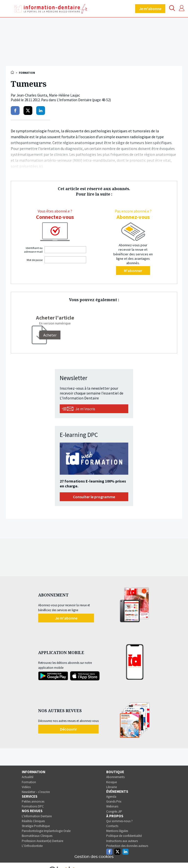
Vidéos (26, 787)
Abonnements (115, 777)
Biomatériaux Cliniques (37, 836)
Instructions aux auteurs (122, 841)
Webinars (112, 806)
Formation (29, 782)
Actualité (28, 777)
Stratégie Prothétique (36, 826)
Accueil (13, 72)
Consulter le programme (94, 497)
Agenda (111, 797)
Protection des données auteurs (127, 846)
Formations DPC (33, 806)
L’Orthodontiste (32, 846)
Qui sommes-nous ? (119, 821)
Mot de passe (35, 260)
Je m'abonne (150, 9)
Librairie (112, 787)
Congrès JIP (114, 812)
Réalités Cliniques (33, 821)
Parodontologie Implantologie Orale (46, 831)
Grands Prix (114, 801)
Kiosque (112, 782)
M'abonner (133, 271)
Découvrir (68, 729)
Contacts (112, 826)
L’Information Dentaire (37, 816)
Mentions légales (117, 831)
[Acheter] (50, 335)
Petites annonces (33, 801)
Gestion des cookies (94, 857)
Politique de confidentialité (124, 836)
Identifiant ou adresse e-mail (33, 250)
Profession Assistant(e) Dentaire (42, 841)
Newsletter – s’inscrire (36, 792)
